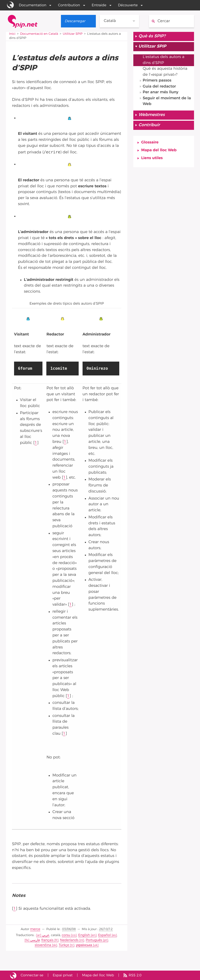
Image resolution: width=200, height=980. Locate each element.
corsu (67, 935)
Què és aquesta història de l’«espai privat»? (165, 72)
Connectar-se (32, 975)
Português (81, 940)
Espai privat (63, 975)
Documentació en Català (39, 34)
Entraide (99, 5)
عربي (46, 935)
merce (35, 929)
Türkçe (52, 945)
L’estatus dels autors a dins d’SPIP (164, 60)
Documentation (33, 5)
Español (104, 935)
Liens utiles (152, 159)
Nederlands (58, 940)
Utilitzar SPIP (73, 34)
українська (72, 945)
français (36, 940)
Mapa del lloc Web (159, 151)
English (84, 935)
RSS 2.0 (136, 975)
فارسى (24, 940)
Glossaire (150, 143)
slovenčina (105, 940)
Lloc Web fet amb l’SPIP (13, 975)
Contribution (69, 5)
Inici (12, 34)
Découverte (128, 5)
